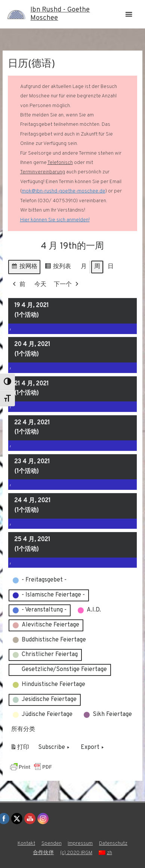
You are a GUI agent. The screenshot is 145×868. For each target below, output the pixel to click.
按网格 (24, 268)
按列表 (58, 268)
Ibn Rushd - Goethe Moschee (60, 14)
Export (93, 748)
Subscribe (55, 748)
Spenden (52, 843)
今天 (40, 285)
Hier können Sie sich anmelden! (55, 220)
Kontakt (26, 843)
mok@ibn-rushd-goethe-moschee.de (64, 191)
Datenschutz (113, 843)
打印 (20, 749)
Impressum (80, 843)
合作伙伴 (43, 853)
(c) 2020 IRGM (76, 853)
